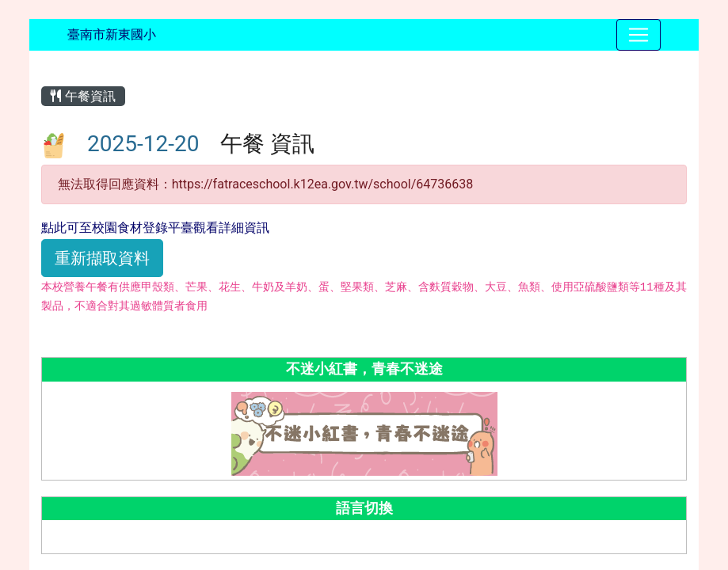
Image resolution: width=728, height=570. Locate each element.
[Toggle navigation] (638, 35)
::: (44, 65)
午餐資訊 (83, 96)
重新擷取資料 (102, 258)
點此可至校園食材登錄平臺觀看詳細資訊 (155, 228)
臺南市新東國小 (112, 34)
